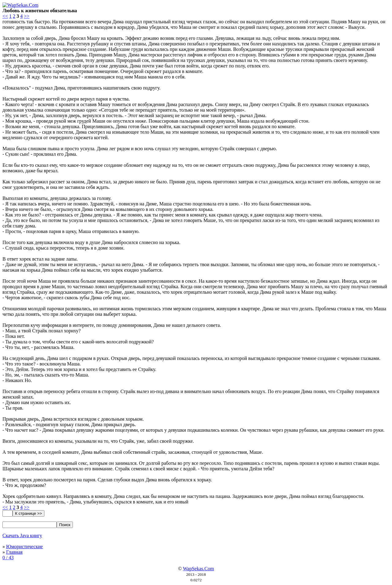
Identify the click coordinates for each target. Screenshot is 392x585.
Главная (14, 552)
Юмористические (24, 547)
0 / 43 (8, 558)
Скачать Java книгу (22, 535)
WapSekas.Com (198, 569)
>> (27, 16)
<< (5, 16)
